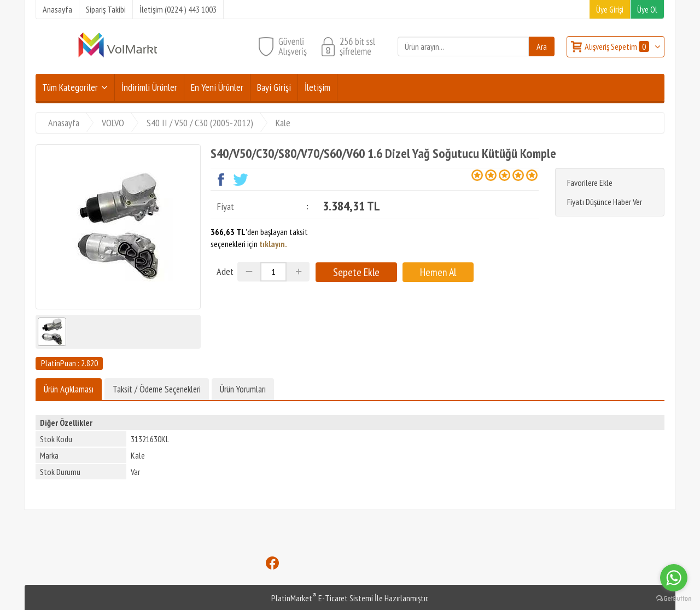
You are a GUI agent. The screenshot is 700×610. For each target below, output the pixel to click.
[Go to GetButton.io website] (674, 599)
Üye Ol (647, 9)
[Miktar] (273, 272)
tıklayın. (273, 244)
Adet (225, 271)
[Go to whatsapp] (674, 578)
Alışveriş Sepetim (618, 46)
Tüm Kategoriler (70, 87)
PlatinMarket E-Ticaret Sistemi (322, 598)
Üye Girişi (610, 9)
